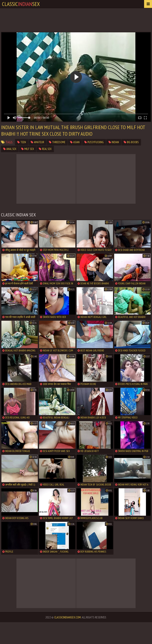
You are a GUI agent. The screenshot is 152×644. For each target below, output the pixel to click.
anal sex (10, 149)
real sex (45, 149)
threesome (57, 142)
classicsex (21, 4)
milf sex (28, 149)
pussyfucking (94, 142)
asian (75, 142)
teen (22, 142)
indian (114, 142)
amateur (37, 142)
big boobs (131, 142)
